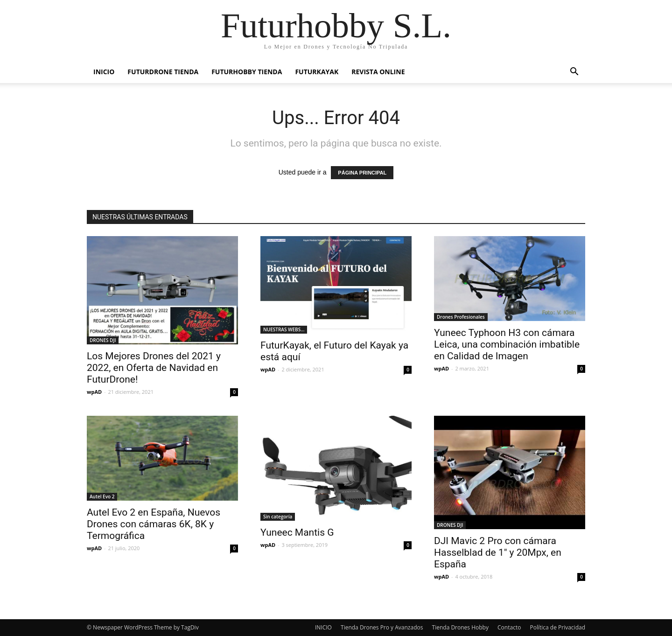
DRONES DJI (103, 340)
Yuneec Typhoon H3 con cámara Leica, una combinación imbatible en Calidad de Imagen (507, 344)
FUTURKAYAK (317, 72)
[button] (574, 73)
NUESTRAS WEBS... (284, 329)
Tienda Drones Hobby (460, 627)
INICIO (323, 627)
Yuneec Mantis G (297, 532)
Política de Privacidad (558, 627)
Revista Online (378, 72)
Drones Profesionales (461, 317)
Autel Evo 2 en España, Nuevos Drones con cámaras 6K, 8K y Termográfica (154, 524)
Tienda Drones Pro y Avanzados (382, 627)
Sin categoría (278, 517)
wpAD (94, 392)
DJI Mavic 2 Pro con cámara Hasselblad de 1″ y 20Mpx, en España (498, 552)
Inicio (104, 72)
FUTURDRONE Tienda (163, 72)
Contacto (509, 627)
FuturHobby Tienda (247, 72)
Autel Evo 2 (102, 496)
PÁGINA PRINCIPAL (362, 173)
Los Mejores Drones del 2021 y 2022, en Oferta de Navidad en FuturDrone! (154, 368)
